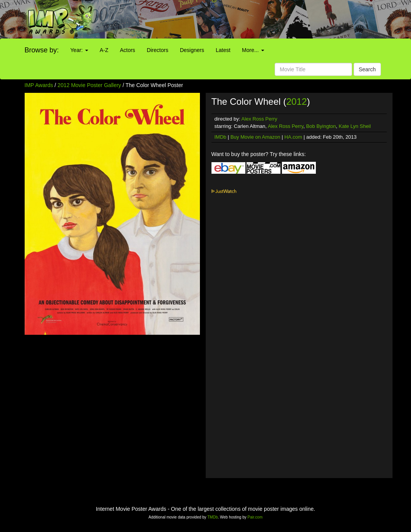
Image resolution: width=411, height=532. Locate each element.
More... (253, 50)
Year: (79, 50)
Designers (192, 50)
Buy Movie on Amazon (255, 137)
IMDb (221, 137)
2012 (296, 102)
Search (367, 69)
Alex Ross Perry (259, 119)
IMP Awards (39, 85)
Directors (158, 50)
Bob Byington (321, 126)
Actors (127, 50)
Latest (223, 50)
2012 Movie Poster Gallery (89, 85)
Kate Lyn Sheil (355, 126)
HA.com (293, 137)
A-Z (104, 50)
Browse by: (42, 50)
